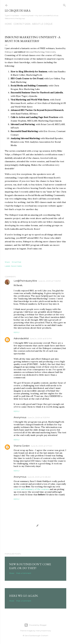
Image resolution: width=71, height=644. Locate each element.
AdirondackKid (21, 338)
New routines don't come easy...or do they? (30, 566)
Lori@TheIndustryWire (25, 281)
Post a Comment (24, 573)
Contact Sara (22, 24)
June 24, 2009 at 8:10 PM (41, 339)
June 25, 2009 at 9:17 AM (42, 446)
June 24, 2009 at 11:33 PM (39, 417)
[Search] (64, 5)
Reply (17, 332)
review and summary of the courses (32, 489)
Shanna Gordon (22, 446)
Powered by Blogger (35, 625)
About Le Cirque (42, 24)
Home (8, 24)
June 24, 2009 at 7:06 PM (49, 281)
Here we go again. (24, 596)
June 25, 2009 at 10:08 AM (39, 477)
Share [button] (7, 262)
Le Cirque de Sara (18, 11)
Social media (16, 266)
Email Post (17, 262)
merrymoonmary (43, 631)
